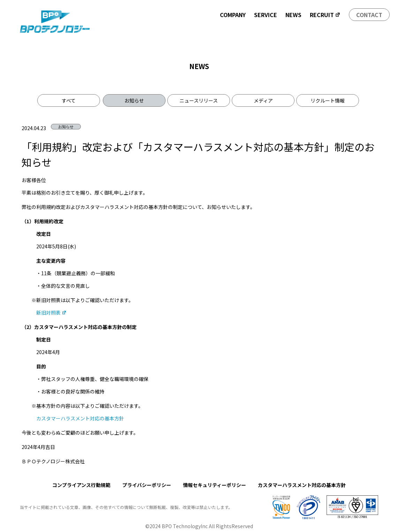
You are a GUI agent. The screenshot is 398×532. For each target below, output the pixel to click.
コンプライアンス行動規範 (81, 485)
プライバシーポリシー (147, 485)
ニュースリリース (199, 100)
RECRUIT (325, 15)
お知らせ (134, 100)
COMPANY (233, 15)
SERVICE (266, 15)
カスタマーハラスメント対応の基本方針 (80, 418)
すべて (69, 100)
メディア (263, 100)
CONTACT (369, 15)
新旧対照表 (51, 313)
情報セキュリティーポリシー (215, 485)
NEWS (293, 15)
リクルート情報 (328, 100)
